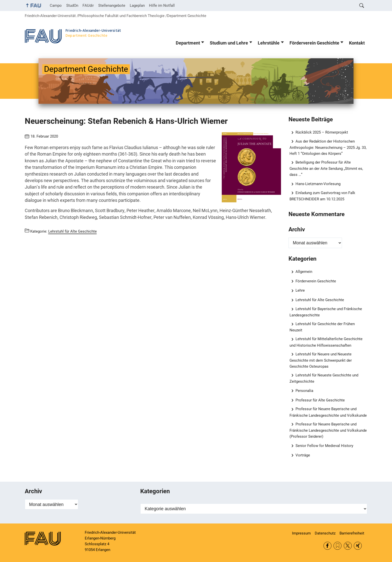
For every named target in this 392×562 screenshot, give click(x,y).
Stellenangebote (112, 6)
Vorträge (303, 455)
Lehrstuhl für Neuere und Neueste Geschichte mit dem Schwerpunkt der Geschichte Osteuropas (321, 360)
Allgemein (304, 272)
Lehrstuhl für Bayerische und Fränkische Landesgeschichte (326, 312)
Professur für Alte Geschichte (320, 400)
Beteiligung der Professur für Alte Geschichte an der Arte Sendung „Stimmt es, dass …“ (326, 168)
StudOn (72, 6)
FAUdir (88, 6)
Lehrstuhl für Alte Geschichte (320, 300)
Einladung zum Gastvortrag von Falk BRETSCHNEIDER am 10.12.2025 (322, 196)
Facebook (327, 546)
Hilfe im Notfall (162, 6)
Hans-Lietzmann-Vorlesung (318, 184)
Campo (56, 6)
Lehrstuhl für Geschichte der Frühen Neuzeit (322, 327)
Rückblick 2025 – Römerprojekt (322, 132)
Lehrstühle (269, 43)
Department (188, 43)
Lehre (300, 290)
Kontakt (357, 43)
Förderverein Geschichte (314, 43)
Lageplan (137, 6)
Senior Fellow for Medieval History (324, 446)
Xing (358, 546)
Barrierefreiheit (352, 533)
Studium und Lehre (229, 43)
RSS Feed (337, 546)
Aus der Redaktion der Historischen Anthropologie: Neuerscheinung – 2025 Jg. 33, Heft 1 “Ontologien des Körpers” (328, 147)
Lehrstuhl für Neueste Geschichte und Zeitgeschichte (324, 378)
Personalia (304, 391)
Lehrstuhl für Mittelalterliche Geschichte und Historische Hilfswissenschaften (326, 342)
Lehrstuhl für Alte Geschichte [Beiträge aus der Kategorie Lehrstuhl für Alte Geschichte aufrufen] (72, 231)
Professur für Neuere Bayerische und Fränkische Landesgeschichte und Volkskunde (328, 412)
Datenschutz (325, 533)
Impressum (301, 533)
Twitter (348, 546)
